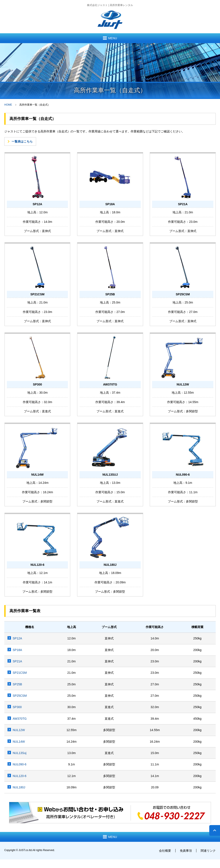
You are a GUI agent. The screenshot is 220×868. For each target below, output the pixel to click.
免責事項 (186, 851)
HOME (8, 105)
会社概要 (165, 851)
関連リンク (208, 851)
